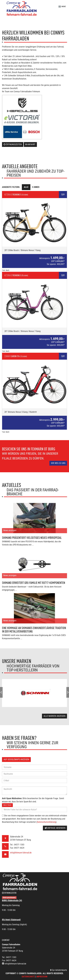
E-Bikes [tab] (36, 187)
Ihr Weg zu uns (58, 463)
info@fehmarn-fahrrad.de (21, 853)
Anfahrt (30, 144)
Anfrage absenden (55, 828)
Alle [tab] (26, 187)
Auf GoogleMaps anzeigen (16, 759)
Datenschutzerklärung (46, 822)
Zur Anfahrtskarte (59, 970)
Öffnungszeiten (13, 144)
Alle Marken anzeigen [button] (54, 716)
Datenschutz (28, 977)
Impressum (42, 977)
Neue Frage (7, 805)
